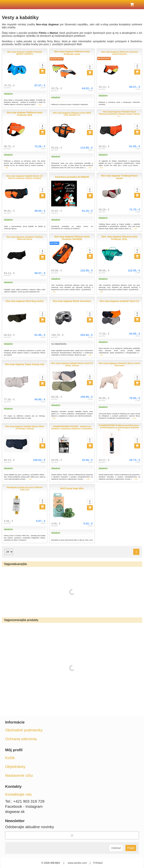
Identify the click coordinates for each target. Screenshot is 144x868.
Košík (10, 758)
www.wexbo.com (77, 863)
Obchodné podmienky (24, 730)
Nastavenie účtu (19, 775)
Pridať (131, 848)
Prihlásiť (98, 863)
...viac (39, 104)
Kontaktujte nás (18, 794)
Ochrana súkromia (21, 739)
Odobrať (116, 848)
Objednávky (15, 767)
